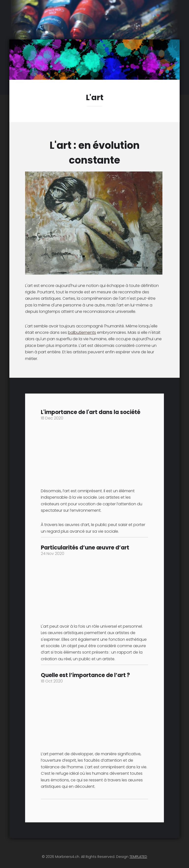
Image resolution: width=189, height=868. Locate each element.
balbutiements (82, 332)
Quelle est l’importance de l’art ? (85, 675)
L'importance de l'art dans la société (91, 412)
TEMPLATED (138, 857)
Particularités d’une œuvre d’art (85, 548)
